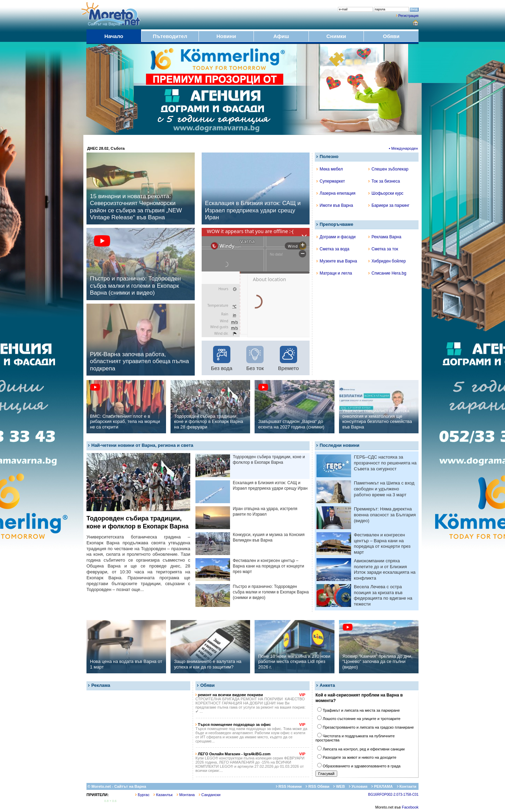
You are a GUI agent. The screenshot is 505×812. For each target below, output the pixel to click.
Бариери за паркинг (389, 205)
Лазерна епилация (336, 193)
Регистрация (408, 16)
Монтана (186, 795)
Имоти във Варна (335, 205)
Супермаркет (331, 181)
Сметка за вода (333, 249)
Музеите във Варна (337, 261)
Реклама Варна (385, 237)
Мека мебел (330, 169)
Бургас (142, 795)
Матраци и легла (334, 273)
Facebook (410, 807)
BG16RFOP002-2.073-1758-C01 (393, 795)
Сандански (210, 795)
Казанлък (163, 795)
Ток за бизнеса (384, 181)
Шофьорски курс (386, 193)
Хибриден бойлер (387, 261)
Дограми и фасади (336, 237)
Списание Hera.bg (387, 273)
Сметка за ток (383, 249)
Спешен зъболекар (388, 169)
